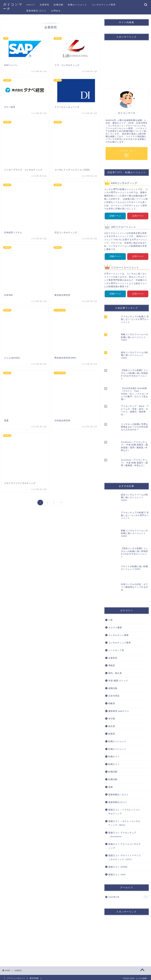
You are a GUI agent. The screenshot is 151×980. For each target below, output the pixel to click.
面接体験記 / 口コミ (118, 793)
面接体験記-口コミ (36, 11)
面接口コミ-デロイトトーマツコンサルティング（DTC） (125, 856)
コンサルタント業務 (118, 633)
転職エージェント (78, 5)
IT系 (111, 618)
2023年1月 (128, 895)
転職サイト (114, 755)
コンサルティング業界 (104, 5)
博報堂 (112, 664)
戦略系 (112, 702)
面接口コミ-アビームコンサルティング (125, 844)
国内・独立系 (115, 671)
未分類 (112, 717)
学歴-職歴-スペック (118, 679)
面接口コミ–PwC (117, 873)
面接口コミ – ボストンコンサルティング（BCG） (124, 821)
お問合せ (56, 11)
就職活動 (113, 687)
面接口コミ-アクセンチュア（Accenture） (122, 833)
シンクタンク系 (116, 649)
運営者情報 (34, 976)
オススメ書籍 (115, 626)
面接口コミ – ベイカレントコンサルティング (124, 810)
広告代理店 (114, 694)
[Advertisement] (127, 62)
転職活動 (59, 5)
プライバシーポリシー (16, 976)
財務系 (112, 732)
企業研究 (44, 5)
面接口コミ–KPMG (118, 865)
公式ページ (138, 215)
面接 (111, 785)
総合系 (112, 724)
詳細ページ (115, 215)
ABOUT (31, 5)
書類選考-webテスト (119, 709)
